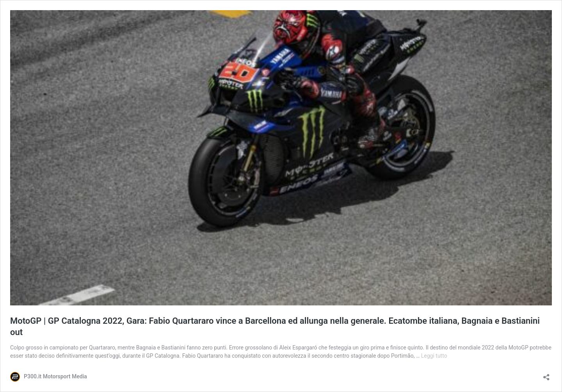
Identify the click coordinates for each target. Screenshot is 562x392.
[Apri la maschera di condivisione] (546, 375)
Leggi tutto (434, 356)
